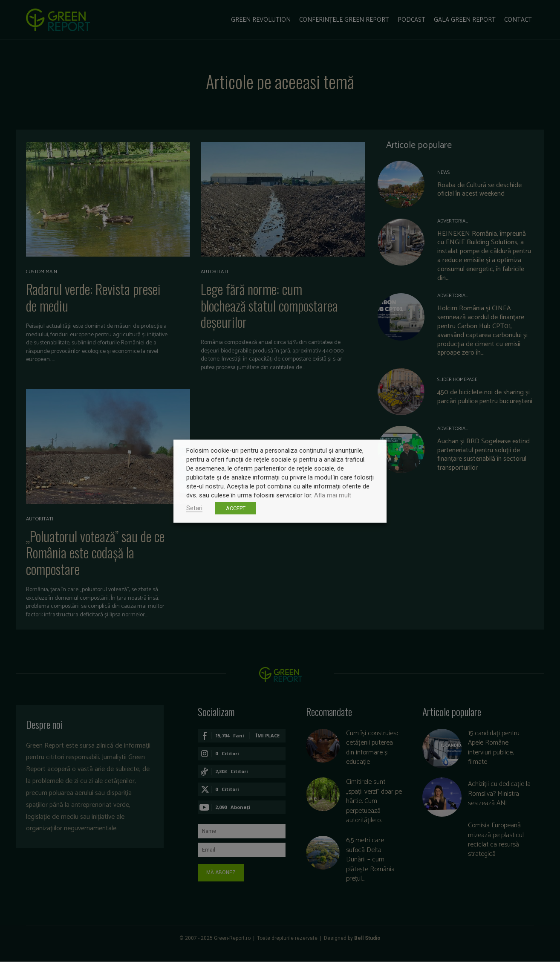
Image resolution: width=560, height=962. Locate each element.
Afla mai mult (333, 495)
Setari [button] (194, 508)
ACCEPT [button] (236, 508)
